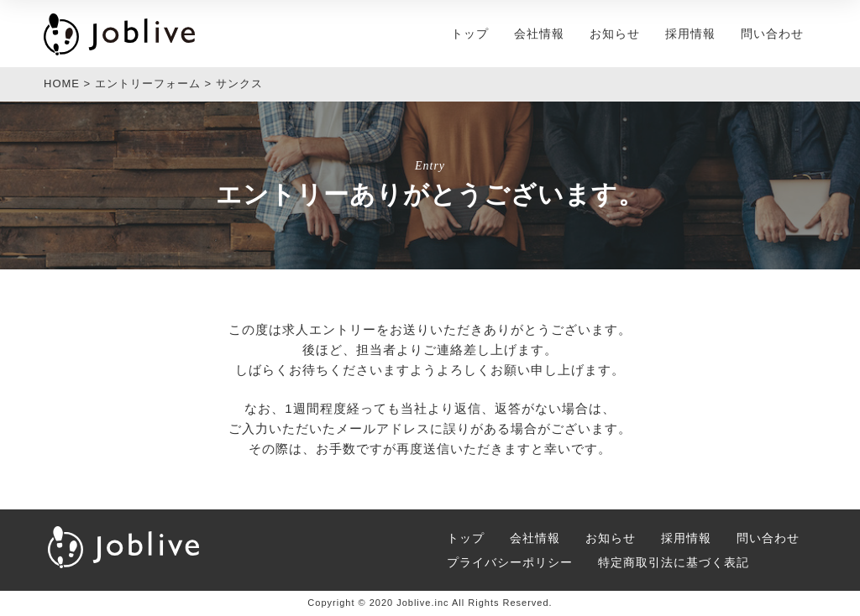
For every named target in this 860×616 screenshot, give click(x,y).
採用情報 (690, 34)
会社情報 (539, 34)
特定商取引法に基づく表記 (674, 562)
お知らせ (615, 34)
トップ (470, 34)
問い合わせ (772, 34)
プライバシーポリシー (510, 562)
